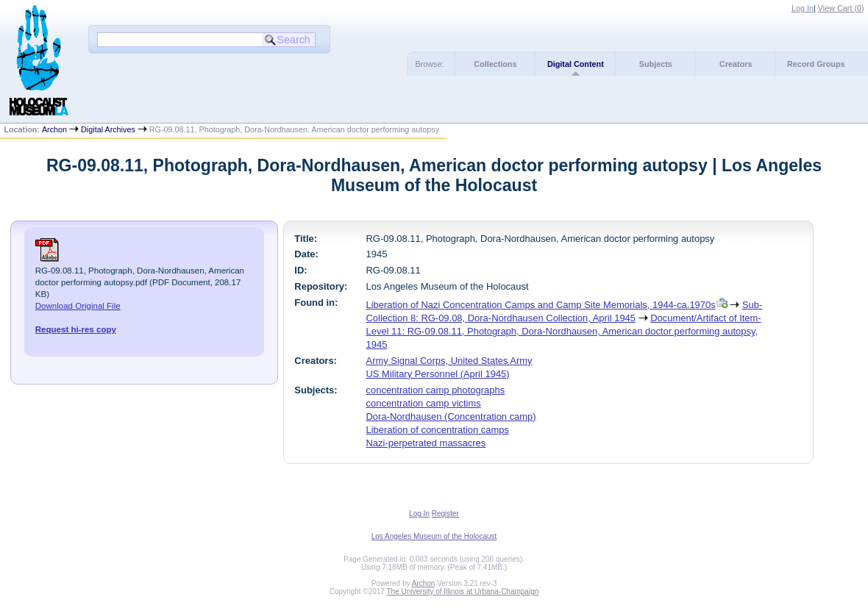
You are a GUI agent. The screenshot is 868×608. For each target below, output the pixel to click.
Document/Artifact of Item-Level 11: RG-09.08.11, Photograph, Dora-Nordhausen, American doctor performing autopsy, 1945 (564, 331)
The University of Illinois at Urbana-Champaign (463, 591)
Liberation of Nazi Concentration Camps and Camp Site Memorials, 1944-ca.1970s (541, 305)
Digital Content (576, 64)
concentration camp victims (424, 403)
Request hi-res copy (76, 329)
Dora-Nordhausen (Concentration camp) (451, 416)
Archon (54, 129)
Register (445, 514)
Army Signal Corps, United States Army (449, 361)
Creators (736, 64)
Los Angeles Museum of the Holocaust (434, 536)
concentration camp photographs (436, 390)
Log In (803, 8)
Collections (495, 64)
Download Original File (78, 306)
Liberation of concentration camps (438, 430)
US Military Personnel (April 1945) (438, 374)
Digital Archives (108, 129)
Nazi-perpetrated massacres (426, 443)
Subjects (656, 64)
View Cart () (841, 8)
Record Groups (816, 64)
